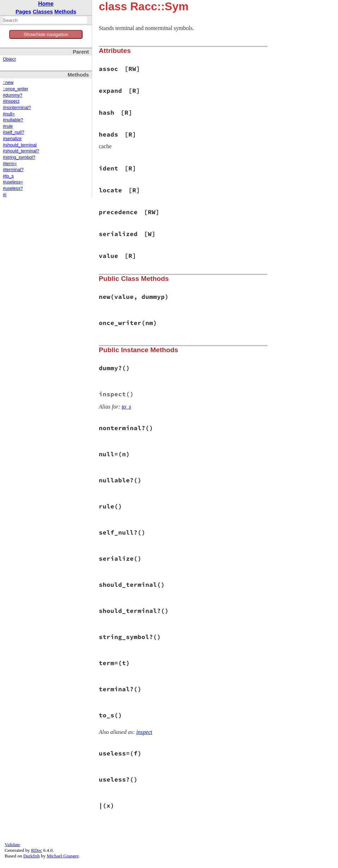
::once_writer (16, 89)
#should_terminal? (21, 151)
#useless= (13, 182)
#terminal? (13, 170)
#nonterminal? (17, 108)
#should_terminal (20, 145)
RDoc (37, 850)
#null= (9, 114)
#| (5, 195)
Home (46, 4)
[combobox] (45, 20)
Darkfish (32, 856)
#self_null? (13, 132)
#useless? (13, 188)
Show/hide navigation (46, 34)
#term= (10, 164)
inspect (144, 732)
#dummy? (13, 95)
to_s (126, 407)
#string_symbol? (19, 157)
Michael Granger (63, 856)
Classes (43, 11)
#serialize (12, 139)
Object (9, 59)
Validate (12, 845)
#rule (8, 126)
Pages (23, 11)
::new (8, 83)
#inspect (11, 101)
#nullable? (13, 120)
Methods (65, 11)
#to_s (8, 176)
